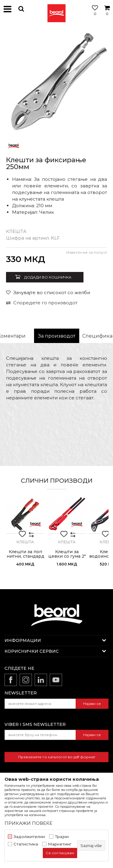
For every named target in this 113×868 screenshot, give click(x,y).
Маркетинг (60, 844)
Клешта (16, 231)
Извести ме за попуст (87, 252)
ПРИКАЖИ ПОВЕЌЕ (28, 823)
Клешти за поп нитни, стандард (25, 554)
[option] (56, 82)
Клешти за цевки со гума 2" (67, 554)
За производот (57, 336)
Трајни (62, 837)
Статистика (26, 844)
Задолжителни (29, 837)
